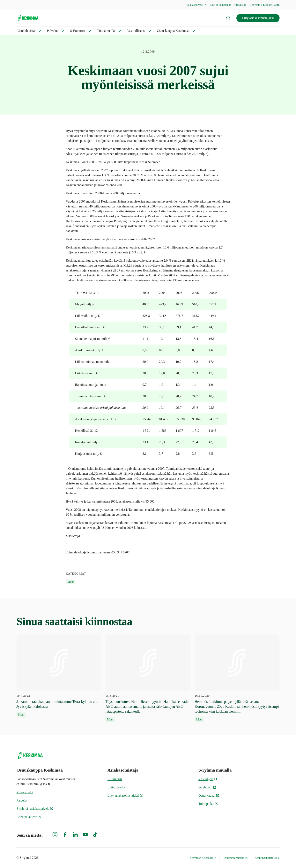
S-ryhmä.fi (207, 787)
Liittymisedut (116, 787)
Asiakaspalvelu (196, 5)
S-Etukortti (77, 31)
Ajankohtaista (26, 31)
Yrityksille (240, 5)
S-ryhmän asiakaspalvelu (35, 809)
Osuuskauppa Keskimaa (173, 31)
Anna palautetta (29, 817)
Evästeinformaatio (235, 858)
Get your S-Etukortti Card (265, 5)
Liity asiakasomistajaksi (258, 18)
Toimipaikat (208, 804)
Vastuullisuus (136, 31)
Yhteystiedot (25, 792)
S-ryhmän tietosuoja (203, 858)
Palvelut (52, 31)
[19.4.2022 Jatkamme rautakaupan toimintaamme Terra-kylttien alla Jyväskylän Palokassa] (59, 676)
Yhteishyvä (208, 779)
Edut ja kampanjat (220, 5)
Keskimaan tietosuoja (267, 858)
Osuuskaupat (209, 795)
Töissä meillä (106, 31)
